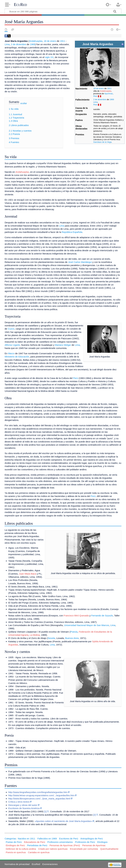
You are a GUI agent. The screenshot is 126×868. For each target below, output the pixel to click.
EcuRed (20, 5)
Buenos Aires (72, 638)
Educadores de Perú (35, 842)
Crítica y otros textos (19, 802)
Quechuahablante (109, 849)
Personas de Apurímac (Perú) (65, 845)
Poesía (74, 632)
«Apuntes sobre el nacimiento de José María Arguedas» (63, 821)
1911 (109, 88)
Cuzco (11, 329)
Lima (95, 102)
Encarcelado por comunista (84, 849)
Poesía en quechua (16, 852)
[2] (94, 815)
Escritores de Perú (69, 839)
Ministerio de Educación (17, 357)
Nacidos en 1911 (26, 839)
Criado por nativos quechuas (53, 849)
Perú (95, 96)
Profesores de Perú (85, 842)
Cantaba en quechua (39, 852)
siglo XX (49, 57)
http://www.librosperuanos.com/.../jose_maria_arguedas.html (39, 799)
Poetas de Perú (14, 842)
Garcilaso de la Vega (102, 142)
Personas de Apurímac (94, 845)
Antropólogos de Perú (92, 839)
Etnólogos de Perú (15, 845)
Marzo (11, 353)
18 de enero (99, 88)
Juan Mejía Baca (28, 574)
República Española (72, 232)
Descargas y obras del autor (23, 805)
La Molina (35, 635)
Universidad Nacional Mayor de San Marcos (86, 625)
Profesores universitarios (60, 842)
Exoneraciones (50, 864)
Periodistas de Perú (37, 845)
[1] (45, 811)
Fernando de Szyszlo (102, 616)
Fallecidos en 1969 (47, 839)
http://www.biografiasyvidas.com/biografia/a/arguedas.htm (38, 792)
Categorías (10, 839)
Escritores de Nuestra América (24, 808)
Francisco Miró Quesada (76, 616)
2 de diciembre (100, 99)
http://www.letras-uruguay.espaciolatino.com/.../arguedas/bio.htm (41, 795)
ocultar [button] (24, 103)
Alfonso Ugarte (12, 345)
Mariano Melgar (63, 345)
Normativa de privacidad (17, 864)
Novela (51, 638)
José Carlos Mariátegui (80, 262)
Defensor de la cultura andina (21, 849)
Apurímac (109, 94)
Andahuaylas (106, 91)
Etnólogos (102, 842)
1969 (112, 99)
